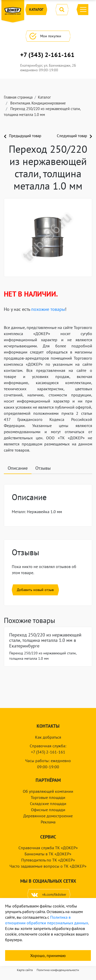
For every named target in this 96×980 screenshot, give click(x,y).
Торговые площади (48, 797)
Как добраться (48, 737)
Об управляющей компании (48, 791)
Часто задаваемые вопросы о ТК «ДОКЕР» (48, 866)
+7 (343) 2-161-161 (47, 55)
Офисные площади (48, 810)
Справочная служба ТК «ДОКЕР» (48, 848)
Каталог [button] (36, 10)
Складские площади (48, 804)
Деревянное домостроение (48, 816)
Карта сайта (25, 970)
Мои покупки (48, 36)
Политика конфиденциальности (58, 970)
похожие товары (48, 309)
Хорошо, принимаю (48, 955)
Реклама (48, 822)
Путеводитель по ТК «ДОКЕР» (48, 860)
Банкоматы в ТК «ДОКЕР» (48, 854)
